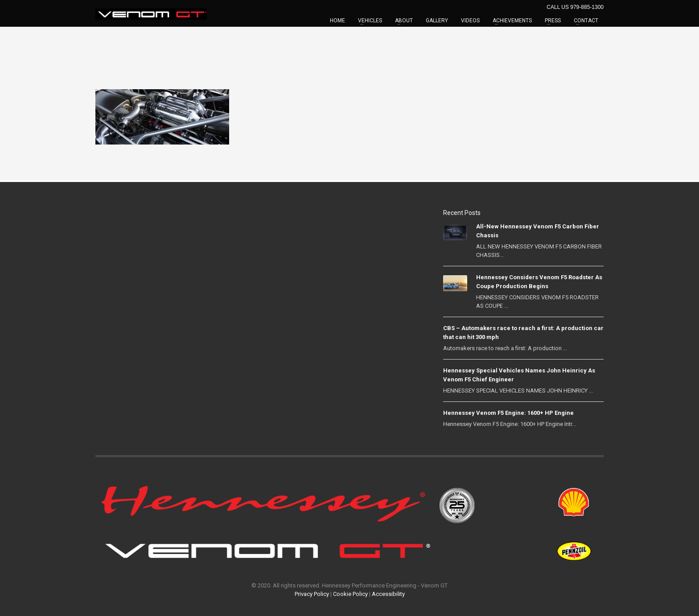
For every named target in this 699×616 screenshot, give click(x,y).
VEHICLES (370, 21)
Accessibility (388, 594)
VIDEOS (470, 21)
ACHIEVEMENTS (512, 21)
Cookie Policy (350, 594)
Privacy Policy (312, 594)
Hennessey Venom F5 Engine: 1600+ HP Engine (508, 413)
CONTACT (586, 21)
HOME (337, 21)
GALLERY (437, 21)
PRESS (553, 21)
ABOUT (404, 21)
